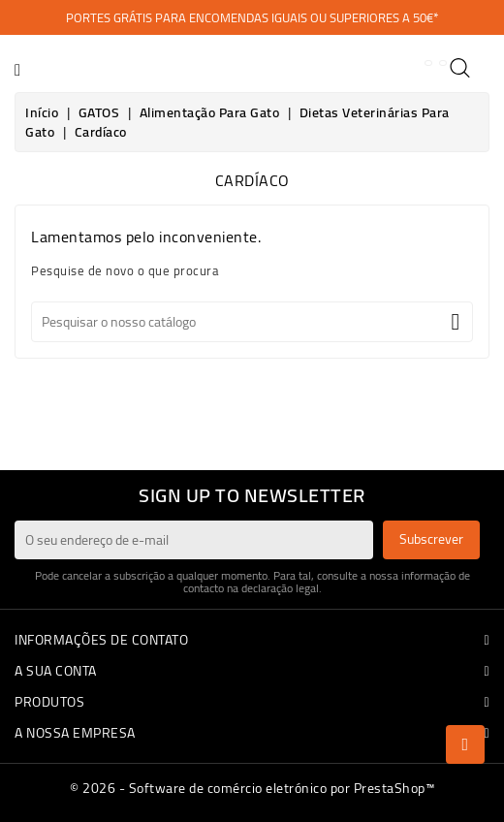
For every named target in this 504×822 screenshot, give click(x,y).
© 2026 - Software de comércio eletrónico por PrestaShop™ (252, 788)
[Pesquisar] (252, 322)
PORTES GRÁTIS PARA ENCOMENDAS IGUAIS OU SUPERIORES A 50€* (252, 17)
